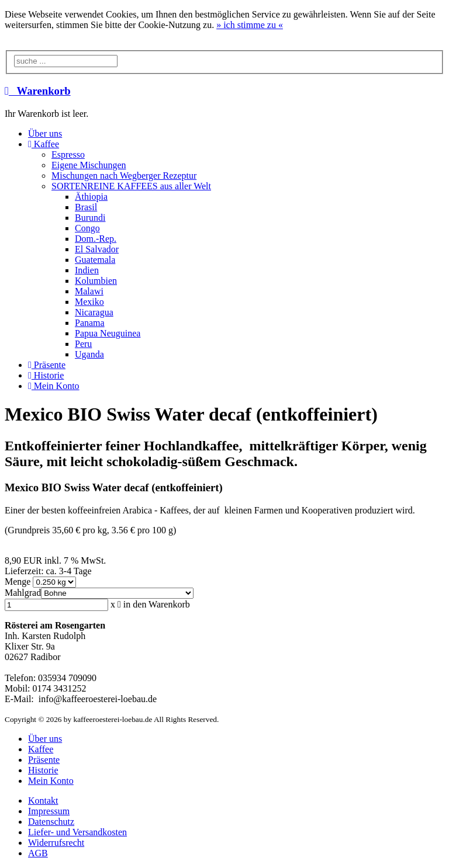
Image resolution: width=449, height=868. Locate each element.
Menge (19, 581)
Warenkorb (38, 91)
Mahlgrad (23, 593)
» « (250, 25)
